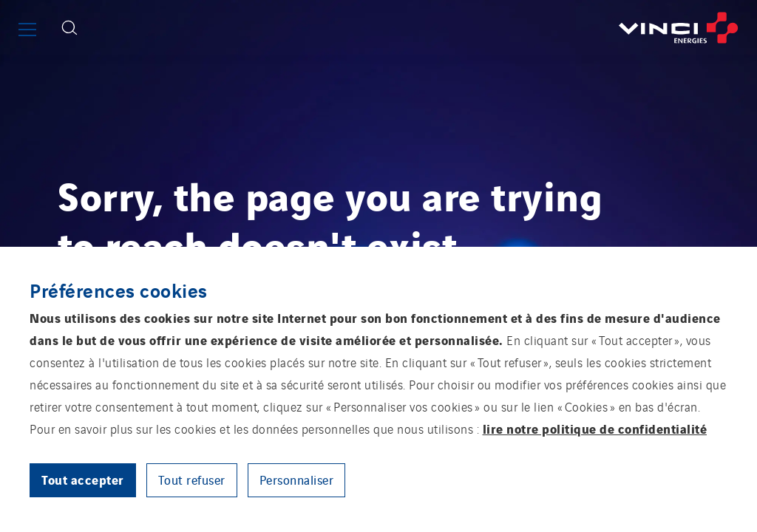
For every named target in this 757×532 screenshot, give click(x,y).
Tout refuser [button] (192, 480)
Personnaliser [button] (297, 480)
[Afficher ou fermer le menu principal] (27, 30)
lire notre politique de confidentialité (595, 428)
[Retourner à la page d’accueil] (422, 28)
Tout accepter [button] (83, 479)
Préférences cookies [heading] (119, 290)
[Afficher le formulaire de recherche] (69, 28)
